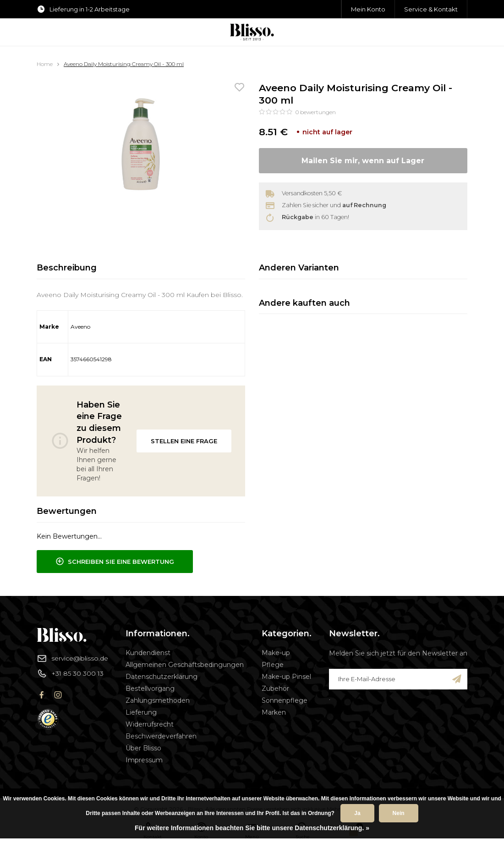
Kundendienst (148, 653)
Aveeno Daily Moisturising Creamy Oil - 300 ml (124, 64)
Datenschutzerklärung (162, 677)
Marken (274, 712)
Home (45, 64)
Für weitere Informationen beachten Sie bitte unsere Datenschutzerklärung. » (252, 828)
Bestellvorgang (150, 689)
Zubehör (275, 689)
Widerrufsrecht (150, 724)
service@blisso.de (72, 658)
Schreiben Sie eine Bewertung (115, 562)
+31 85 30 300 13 (70, 673)
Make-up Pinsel (286, 677)
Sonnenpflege (285, 700)
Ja (357, 813)
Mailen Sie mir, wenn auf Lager (363, 161)
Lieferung (141, 712)
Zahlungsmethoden (158, 700)
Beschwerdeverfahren (161, 736)
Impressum (144, 760)
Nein (399, 813)
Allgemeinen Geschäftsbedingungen (185, 665)
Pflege (273, 665)
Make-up (276, 653)
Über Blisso (143, 748)
